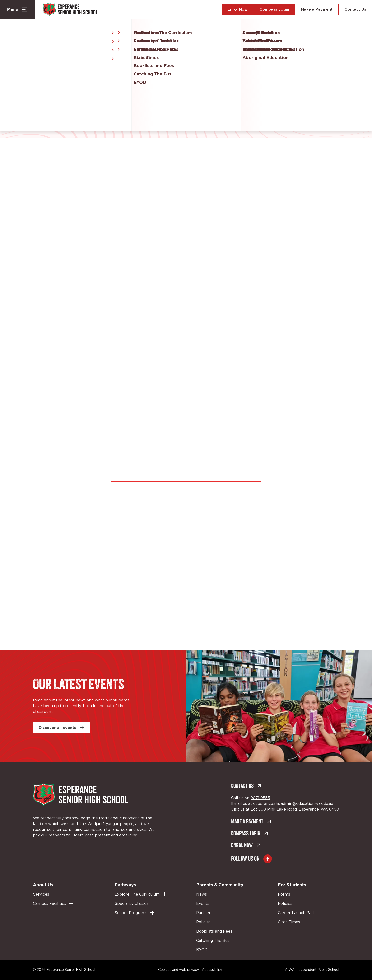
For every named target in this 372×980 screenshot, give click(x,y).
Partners (204, 913)
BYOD (202, 950)
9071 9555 (260, 798)
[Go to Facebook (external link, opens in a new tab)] (268, 859)
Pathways (125, 885)
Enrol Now (238, 9)
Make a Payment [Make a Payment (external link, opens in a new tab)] (317, 9)
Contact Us (355, 9)
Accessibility (212, 970)
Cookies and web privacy (179, 970)
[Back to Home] (73, 9)
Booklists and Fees (214, 931)
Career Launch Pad (296, 913)
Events (203, 904)
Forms (284, 894)
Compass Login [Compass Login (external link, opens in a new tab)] (274, 9)
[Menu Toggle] (17, 9)
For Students (292, 885)
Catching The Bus (213, 941)
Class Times (289, 922)
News (202, 894)
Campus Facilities (50, 904)
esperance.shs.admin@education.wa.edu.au (293, 804)
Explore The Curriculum (137, 894)
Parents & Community (220, 885)
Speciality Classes (132, 904)
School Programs (131, 913)
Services (41, 894)
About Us (43, 885)
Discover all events (57, 728)
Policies (203, 922)
